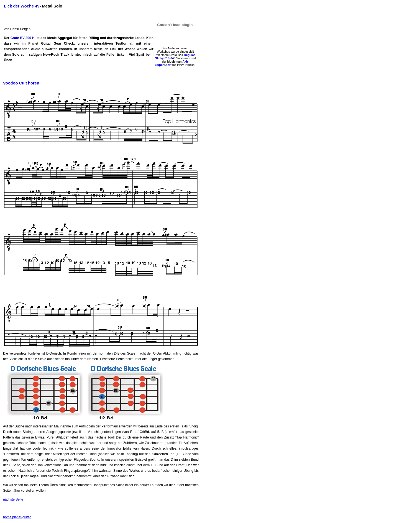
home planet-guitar (17, 517)
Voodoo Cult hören (21, 83)
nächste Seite (13, 499)
